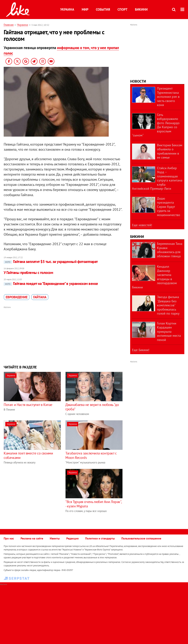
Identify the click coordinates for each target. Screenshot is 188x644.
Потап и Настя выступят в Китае (28, 405)
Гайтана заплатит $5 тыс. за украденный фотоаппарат (51, 262)
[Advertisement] (63, 335)
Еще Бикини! (141, 350)
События (103, 9)
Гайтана (40, 297)
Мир (85, 9)
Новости (138, 81)
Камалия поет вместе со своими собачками (28, 455)
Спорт (122, 9)
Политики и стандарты (100, 538)
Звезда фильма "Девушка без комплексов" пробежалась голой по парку (168, 305)
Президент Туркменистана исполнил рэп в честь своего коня (168, 97)
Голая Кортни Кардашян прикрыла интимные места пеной (169, 332)
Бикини (141, 9)
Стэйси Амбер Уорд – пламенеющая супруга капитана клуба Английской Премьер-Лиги (157, 178)
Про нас (9, 538)
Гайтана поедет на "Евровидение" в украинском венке (51, 284)
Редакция (72, 538)
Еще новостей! (142, 225)
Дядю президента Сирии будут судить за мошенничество (169, 207)
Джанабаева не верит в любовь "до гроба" (92, 407)
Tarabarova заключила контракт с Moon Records (91, 455)
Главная (9, 25)
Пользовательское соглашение (141, 538)
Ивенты (55, 538)
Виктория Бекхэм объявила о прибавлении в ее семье (170, 151)
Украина (67, 9)
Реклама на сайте (32, 538)
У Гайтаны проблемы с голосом (28, 273)
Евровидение (17, 297)
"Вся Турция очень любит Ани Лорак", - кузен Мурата (93, 504)
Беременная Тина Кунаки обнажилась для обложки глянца (170, 250)
